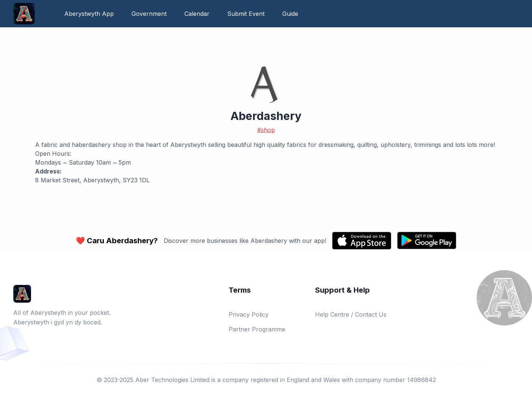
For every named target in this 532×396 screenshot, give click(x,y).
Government (149, 14)
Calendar (197, 14)
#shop (266, 130)
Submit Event (246, 14)
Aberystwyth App (89, 14)
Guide (290, 14)
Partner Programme (257, 329)
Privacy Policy (249, 314)
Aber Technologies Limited (172, 380)
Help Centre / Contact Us (351, 314)
